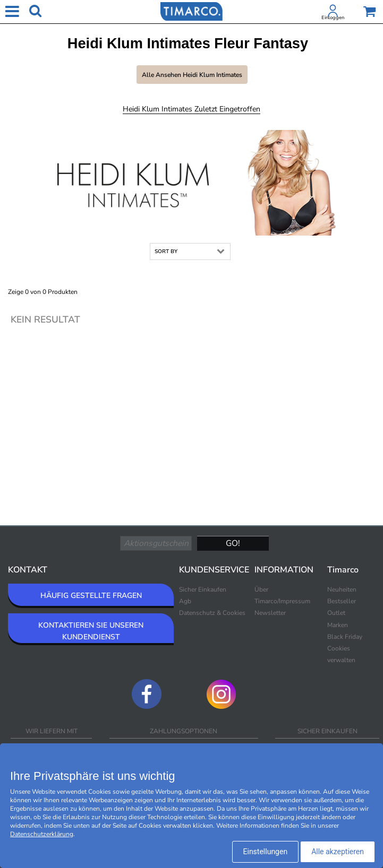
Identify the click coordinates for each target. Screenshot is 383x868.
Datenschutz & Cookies (212, 613)
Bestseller (342, 601)
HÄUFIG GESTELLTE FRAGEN (91, 596)
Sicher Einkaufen (203, 589)
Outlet (336, 613)
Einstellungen (266, 852)
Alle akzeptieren (338, 852)
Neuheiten (342, 589)
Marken (338, 625)
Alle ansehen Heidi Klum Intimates (192, 75)
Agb (185, 601)
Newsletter (270, 613)
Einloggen (333, 18)
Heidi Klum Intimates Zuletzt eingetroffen (191, 109)
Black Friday (345, 637)
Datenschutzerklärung (42, 834)
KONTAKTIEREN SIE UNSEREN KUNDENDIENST (91, 631)
